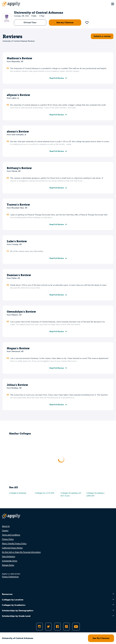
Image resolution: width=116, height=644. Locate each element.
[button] (87, 23)
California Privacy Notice (12, 548)
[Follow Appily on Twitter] (48, 627)
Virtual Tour (30, 22)
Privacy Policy (8, 539)
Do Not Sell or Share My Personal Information (21, 552)
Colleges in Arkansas (18, 493)
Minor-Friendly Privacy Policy (14, 543)
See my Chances (65, 22)
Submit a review (102, 36)
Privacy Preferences (10, 577)
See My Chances (101, 638)
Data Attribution (9, 556)
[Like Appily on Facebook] (57, 627)
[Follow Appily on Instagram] (39, 627)
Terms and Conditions (11, 535)
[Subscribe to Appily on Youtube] (76, 627)
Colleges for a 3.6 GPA (45, 493)
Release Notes (8, 565)
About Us (6, 526)
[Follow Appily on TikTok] (66, 627)
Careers (5, 530)
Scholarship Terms (10, 561)
